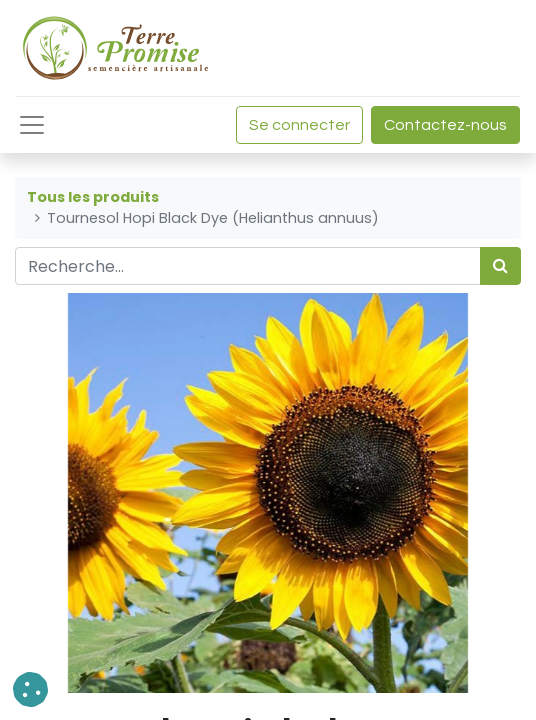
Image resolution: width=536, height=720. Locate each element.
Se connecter (299, 125)
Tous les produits (93, 197)
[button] (30, 689)
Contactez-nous (445, 125)
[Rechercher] (500, 266)
